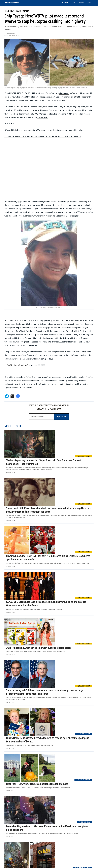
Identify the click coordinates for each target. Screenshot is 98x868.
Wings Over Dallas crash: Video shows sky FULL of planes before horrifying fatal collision (43, 136)
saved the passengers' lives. (47, 97)
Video (90, 3)
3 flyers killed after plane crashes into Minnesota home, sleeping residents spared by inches (44, 130)
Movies (81, 3)
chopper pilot (47, 114)
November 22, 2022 (37, 365)
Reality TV (65, 3)
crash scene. (43, 117)
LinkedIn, (23, 320)
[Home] (13, 3)
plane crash (64, 93)
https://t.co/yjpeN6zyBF (44, 359)
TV (74, 3)
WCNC (17, 107)
